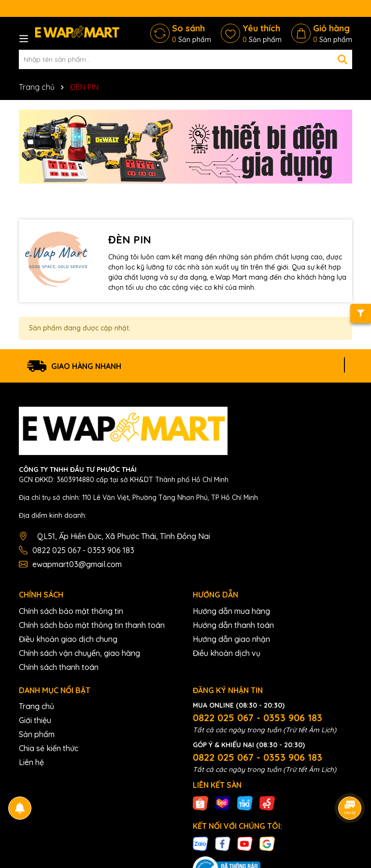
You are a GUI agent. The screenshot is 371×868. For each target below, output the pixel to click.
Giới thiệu (35, 720)
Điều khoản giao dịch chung (68, 639)
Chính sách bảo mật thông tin (71, 611)
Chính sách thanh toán (59, 667)
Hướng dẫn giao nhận (231, 639)
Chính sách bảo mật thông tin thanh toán (92, 625)
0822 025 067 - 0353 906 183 (83, 550)
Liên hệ (31, 762)
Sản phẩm (37, 734)
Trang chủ (36, 706)
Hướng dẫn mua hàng (231, 611)
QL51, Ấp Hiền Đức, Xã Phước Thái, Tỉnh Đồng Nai (124, 536)
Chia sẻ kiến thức (49, 748)
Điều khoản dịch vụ (227, 653)
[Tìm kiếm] (342, 59)
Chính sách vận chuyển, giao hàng (79, 653)
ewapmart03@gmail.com (77, 564)
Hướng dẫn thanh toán (233, 625)
